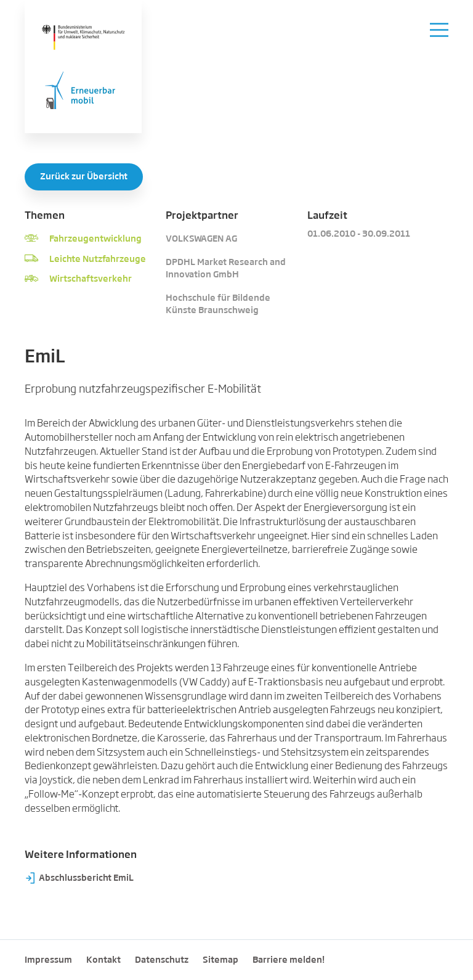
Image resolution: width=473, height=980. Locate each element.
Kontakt (103, 960)
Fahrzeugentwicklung (95, 239)
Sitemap (220, 960)
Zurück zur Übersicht (84, 177)
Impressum (48, 960)
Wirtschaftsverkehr (91, 279)
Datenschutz (162, 960)
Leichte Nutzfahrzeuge (98, 259)
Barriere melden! (289, 960)
